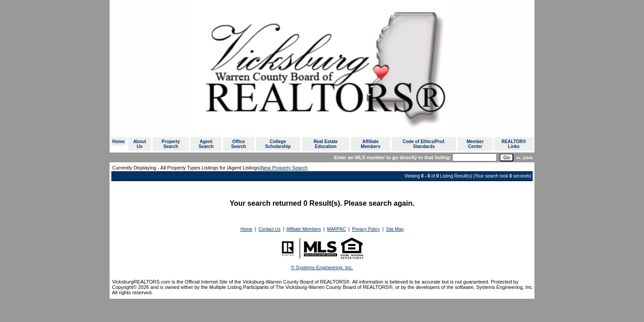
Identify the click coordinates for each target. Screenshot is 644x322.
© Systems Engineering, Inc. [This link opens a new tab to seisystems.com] (322, 267)
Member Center (475, 144)
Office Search (239, 144)
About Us (140, 144)
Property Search (171, 144)
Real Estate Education (326, 144)
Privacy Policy (366, 229)
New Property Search (284, 168)
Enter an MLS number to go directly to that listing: (393, 157)
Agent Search (206, 144)
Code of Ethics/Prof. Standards (424, 144)
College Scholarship (278, 144)
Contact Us (269, 229)
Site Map (395, 229)
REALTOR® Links (514, 144)
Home (119, 142)
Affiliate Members (371, 144)
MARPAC (336, 229)
